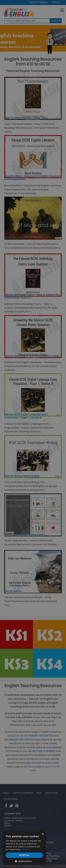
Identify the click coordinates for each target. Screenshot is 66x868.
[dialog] (33, 434)
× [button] (43, 834)
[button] (24, 861)
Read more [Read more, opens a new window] (26, 849)
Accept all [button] (24, 855)
